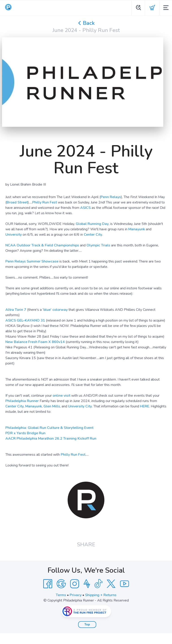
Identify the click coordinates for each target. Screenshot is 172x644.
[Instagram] (75, 584)
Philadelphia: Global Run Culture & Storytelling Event (49, 428)
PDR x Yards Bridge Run (25, 433)
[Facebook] (48, 584)
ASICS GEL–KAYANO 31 (25, 320)
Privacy (76, 595)
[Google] (61, 584)
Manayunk (137, 229)
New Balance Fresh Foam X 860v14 (35, 342)
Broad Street (17, 202)
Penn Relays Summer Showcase (32, 261)
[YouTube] (125, 584)
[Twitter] (111, 584)
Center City (93, 235)
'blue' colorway (55, 310)
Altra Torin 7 (16, 310)
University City (80, 406)
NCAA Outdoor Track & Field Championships (42, 245)
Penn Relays (111, 197)
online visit (61, 396)
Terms (61, 595)
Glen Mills (52, 406)
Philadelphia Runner (22, 401)
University (14, 235)
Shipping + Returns (101, 595)
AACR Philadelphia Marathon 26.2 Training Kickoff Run (51, 439)
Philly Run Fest (45, 202)
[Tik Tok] (98, 584)
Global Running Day (92, 224)
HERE (145, 406)
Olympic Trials (98, 245)
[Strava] (87, 584)
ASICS (85, 208)
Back (86, 23)
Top (87, 625)
